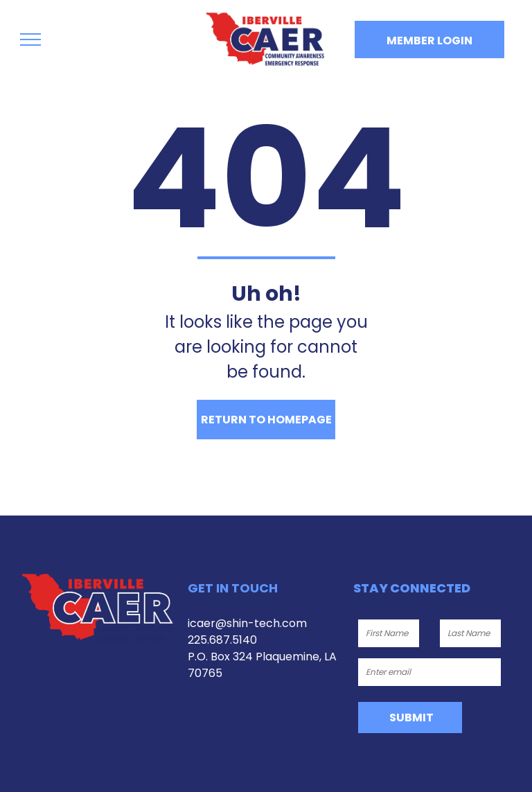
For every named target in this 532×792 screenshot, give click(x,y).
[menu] (30, 39)
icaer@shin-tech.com (247, 623)
